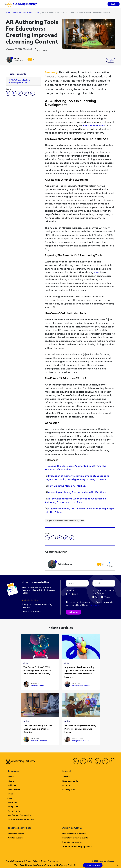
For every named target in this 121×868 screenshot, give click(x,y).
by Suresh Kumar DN (39, 741)
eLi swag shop (69, 789)
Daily (96, 597)
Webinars (12, 785)
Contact (66, 785)
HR (69, 594)
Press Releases (14, 789)
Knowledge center (71, 781)
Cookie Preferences (50, 861)
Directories (12, 802)
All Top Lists (13, 807)
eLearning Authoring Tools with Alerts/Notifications (77, 492)
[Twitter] (83, 761)
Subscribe (73, 612)
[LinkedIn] (90, 761)
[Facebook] (76, 761)
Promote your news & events (75, 838)
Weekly (106, 597)
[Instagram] (112, 761)
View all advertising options (78, 846)
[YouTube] (98, 761)
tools (97, 272)
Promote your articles (72, 842)
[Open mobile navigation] (4, 4)
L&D (76, 594)
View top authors (15, 838)
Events (10, 794)
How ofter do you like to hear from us (103, 592)
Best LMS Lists (14, 811)
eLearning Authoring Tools (26, 13)
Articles (11, 777)
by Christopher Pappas (81, 685)
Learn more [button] (94, 605)
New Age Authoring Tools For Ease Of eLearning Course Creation (38, 729)
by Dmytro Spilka (38, 685)
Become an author (16, 833)
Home (8, 13)
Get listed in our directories (74, 833)
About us (66, 777)
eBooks (11, 781)
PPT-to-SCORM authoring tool (22, 819)
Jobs (10, 798)
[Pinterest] (105, 761)
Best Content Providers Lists (20, 815)
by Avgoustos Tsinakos (80, 741)
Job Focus (71, 590)
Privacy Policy (32, 861)
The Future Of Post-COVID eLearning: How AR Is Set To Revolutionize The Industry (37, 670)
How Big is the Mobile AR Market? (67, 486)
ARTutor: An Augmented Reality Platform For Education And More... (80, 729)
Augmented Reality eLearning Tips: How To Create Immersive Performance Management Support (80, 672)
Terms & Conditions (14, 861)
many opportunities (94, 126)
